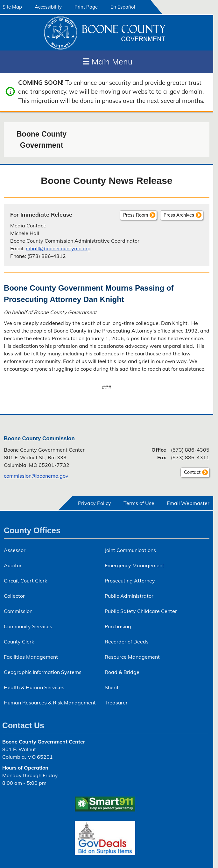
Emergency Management (134, 565)
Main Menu (107, 61)
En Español (123, 7)
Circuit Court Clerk (25, 581)
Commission (18, 611)
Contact (190, 473)
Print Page (86, 7)
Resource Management (132, 657)
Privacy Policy (95, 503)
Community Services (28, 626)
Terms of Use (139, 503)
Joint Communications (130, 550)
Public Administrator (129, 596)
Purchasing (118, 626)
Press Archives (179, 215)
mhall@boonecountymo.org (58, 248)
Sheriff (112, 687)
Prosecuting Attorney (130, 581)
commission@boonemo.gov (36, 476)
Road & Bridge (122, 672)
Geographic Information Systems (43, 672)
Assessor (15, 550)
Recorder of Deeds (127, 642)
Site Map (12, 7)
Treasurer (116, 703)
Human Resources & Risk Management (50, 703)
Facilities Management (31, 657)
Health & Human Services (34, 687)
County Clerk (19, 642)
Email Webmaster (188, 503)
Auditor (13, 565)
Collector (14, 596)
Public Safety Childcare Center (141, 611)
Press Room (136, 215)
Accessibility (48, 7)
